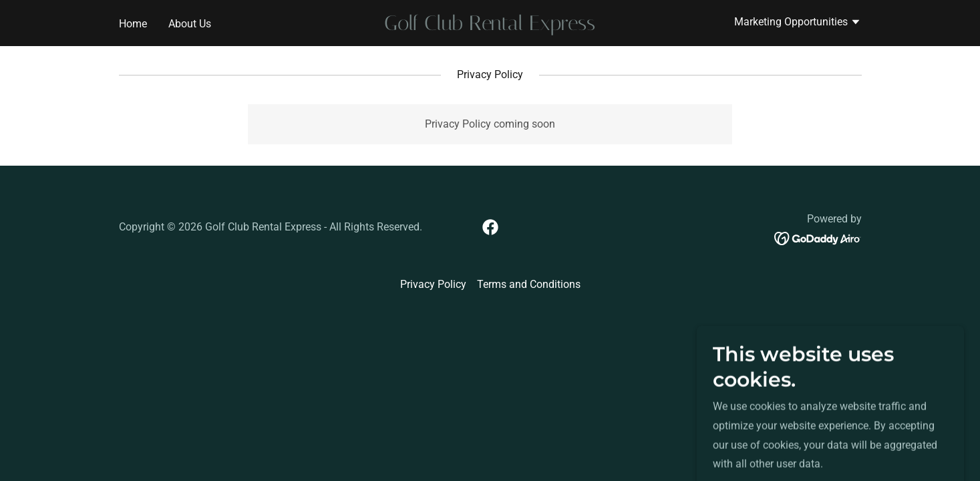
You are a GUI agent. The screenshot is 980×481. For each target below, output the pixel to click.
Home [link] (133, 24)
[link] (490, 26)
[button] (798, 23)
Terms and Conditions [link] (529, 284)
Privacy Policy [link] (433, 284)
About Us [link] (190, 24)
